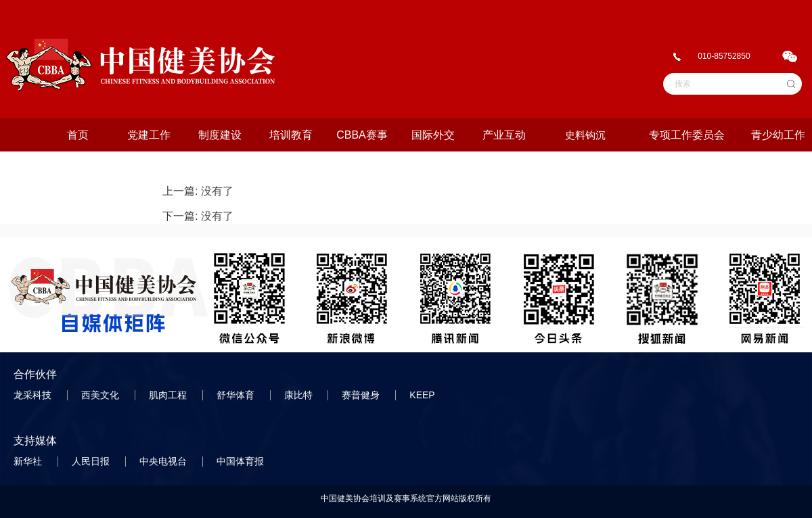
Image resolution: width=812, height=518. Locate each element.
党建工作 (149, 135)
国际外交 (433, 135)
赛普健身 (362, 395)
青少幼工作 (778, 135)
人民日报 (92, 461)
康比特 (300, 395)
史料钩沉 (585, 135)
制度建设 (220, 135)
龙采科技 (34, 395)
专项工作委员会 (687, 135)
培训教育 (291, 135)
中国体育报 (242, 461)
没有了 (217, 191)
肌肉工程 (169, 395)
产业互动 (504, 135)
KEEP (423, 395)
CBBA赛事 (362, 135)
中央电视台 (164, 461)
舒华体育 (237, 395)
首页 (78, 135)
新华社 (29, 461)
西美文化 (101, 395)
